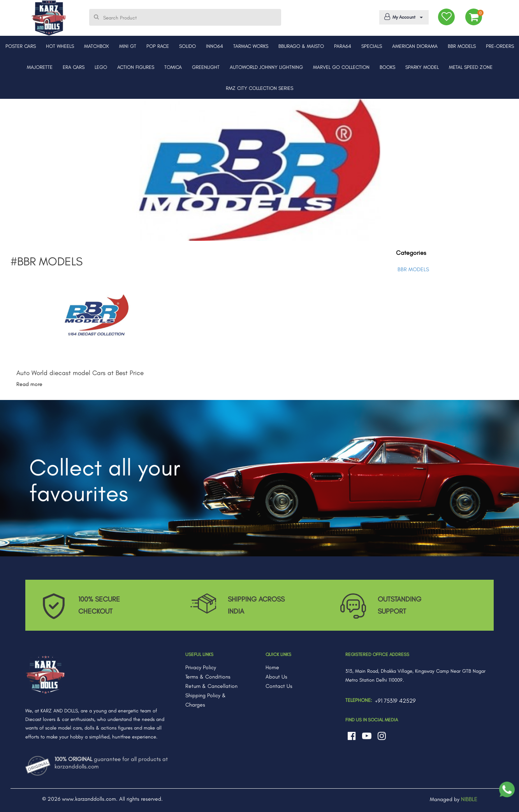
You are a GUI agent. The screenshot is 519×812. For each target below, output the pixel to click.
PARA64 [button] (343, 46)
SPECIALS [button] (372, 46)
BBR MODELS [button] (462, 46)
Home (272, 667)
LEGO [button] (101, 67)
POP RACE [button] (158, 46)
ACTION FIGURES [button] (136, 67)
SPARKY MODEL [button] (422, 67)
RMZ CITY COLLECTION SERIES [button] (259, 88)
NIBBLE (469, 799)
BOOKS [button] (387, 67)
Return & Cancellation (211, 686)
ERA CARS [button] (74, 67)
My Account (403, 17)
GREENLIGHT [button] (206, 67)
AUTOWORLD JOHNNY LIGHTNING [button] (266, 67)
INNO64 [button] (215, 46)
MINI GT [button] (128, 46)
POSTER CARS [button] (21, 46)
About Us (276, 677)
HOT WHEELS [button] (60, 46)
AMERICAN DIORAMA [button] (415, 46)
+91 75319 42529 (395, 701)
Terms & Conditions (208, 677)
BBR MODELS (413, 269)
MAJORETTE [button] (40, 67)
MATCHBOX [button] (97, 46)
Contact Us (279, 686)
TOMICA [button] (173, 67)
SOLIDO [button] (187, 46)
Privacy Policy (201, 667)
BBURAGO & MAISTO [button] (301, 46)
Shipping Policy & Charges (206, 700)
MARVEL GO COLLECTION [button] (341, 67)
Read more (29, 384)
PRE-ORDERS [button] (500, 46)
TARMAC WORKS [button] (251, 46)
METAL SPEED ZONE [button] (471, 67)
